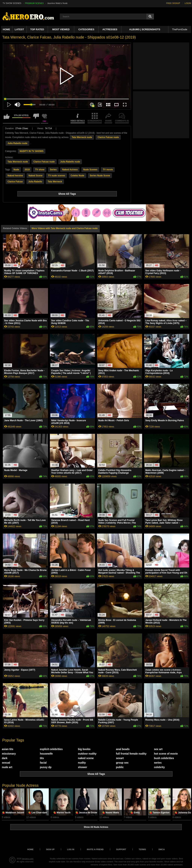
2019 (27, 170)
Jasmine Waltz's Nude (57, 3)
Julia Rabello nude (17, 143)
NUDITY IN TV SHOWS (32, 151)
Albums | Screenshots (145, 29)
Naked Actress (70, 170)
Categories (86, 29)
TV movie (108, 170)
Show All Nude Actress (96, 827)
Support (121, 849)
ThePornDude (180, 29)
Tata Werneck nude (82, 137)
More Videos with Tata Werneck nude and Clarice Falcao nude (65, 228)
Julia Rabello (35, 182)
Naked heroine (15, 176)
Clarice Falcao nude (108, 137)
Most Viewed (61, 29)
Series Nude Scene (100, 176)
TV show (40, 170)
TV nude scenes (57, 176)
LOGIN (188, 3)
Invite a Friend (95, 849)
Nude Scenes (90, 170)
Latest (19, 29)
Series (53, 170)
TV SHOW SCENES (12, 3)
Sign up (50, 849)
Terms (142, 849)
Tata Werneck (55, 182)
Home (6, 29)
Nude (16, 170)
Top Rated (37, 29)
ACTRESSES (110, 29)
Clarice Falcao (15, 182)
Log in (71, 849)
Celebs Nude (78, 176)
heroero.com (28, 859)
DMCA (162, 849)
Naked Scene (36, 176)
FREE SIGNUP (173, 3)
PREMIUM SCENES (34, 3)
